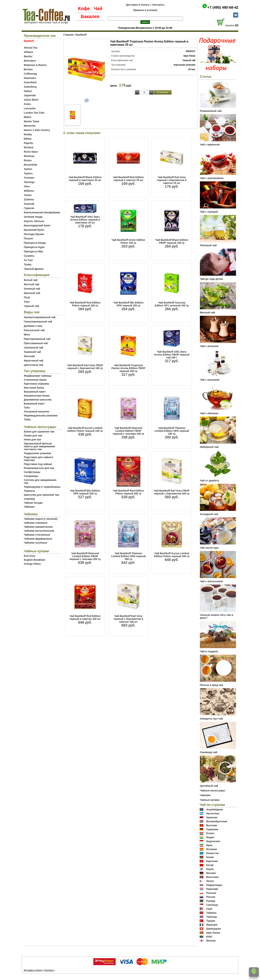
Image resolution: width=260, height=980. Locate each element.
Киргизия (212, 861)
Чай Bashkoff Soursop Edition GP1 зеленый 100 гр (172, 304)
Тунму (28, 264)
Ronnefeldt (30, 165)
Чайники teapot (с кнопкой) (41, 519)
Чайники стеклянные (37, 535)
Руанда (211, 901)
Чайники (29, 507)
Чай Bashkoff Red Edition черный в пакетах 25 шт (128, 179)
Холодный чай (209, 514)
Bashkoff (81, 35)
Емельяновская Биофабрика (42, 212)
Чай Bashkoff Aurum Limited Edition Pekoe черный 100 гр (85, 429)
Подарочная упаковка (37, 453)
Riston (28, 160)
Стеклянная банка (35, 380)
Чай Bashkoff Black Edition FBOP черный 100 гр (172, 241)
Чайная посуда (33, 503)
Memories (30, 126)
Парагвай (212, 889)
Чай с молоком (209, 346)
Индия (210, 837)
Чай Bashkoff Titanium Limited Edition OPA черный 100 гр (172, 431)
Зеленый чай (32, 289)
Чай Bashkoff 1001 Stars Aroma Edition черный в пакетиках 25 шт (85, 220)
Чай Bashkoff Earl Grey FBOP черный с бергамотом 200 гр (172, 492)
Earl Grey (29, 556)
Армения (212, 817)
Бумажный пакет (34, 404)
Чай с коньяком (210, 380)
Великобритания (217, 821)
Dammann (30, 78)
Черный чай (31, 306)
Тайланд (212, 917)
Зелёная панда (33, 217)
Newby (28, 134)
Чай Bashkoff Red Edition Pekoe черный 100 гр (85, 304)
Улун (27, 302)
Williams (29, 191)
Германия (212, 829)
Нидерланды (214, 885)
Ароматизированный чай (40, 317)
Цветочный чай (33, 365)
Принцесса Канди (35, 243)
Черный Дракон (34, 269)
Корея (210, 869)
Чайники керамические (38, 527)
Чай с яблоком (209, 413)
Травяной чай (32, 352)
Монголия (212, 877)
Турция (211, 921)
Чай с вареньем (210, 145)
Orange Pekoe (32, 564)
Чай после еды (209, 548)
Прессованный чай (36, 343)
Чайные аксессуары (213, 791)
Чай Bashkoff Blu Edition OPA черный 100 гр (128, 304)
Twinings (29, 182)
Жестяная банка (34, 388)
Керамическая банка (37, 396)
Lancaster (30, 108)
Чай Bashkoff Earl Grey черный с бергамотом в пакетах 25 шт (172, 180)
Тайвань (211, 913)
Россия (211, 897)
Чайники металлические (39, 531)
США (209, 909)
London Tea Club (34, 113)
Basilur (28, 56)
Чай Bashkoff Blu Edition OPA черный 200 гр (85, 492)
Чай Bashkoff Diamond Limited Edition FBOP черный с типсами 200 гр (85, 556)
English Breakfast (34, 560)
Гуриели (29, 208)
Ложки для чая (33, 436)
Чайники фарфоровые (38, 539)
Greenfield (30, 82)
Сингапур (212, 905)
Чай (98, 8)
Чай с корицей (209, 212)
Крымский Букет (34, 230)
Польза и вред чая (212, 685)
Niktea (28, 139)
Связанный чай (33, 348)
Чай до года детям (211, 279)
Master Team (32, 121)
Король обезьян (34, 221)
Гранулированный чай (38, 322)
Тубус (27, 419)
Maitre (28, 117)
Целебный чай (209, 786)
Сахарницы (31, 476)
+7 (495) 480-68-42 (223, 7)
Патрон (28, 238)
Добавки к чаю (33, 326)
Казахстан (213, 853)
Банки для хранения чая (39, 432)
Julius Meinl (31, 100)
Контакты (158, 5)
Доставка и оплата (138, 5)
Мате (27, 335)
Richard (29, 147)
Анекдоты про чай (211, 719)
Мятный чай (207, 313)
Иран (209, 845)
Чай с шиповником (212, 178)
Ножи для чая (32, 440)
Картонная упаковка (36, 384)
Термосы (29, 491)
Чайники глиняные (36, 523)
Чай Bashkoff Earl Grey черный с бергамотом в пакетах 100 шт (128, 619)
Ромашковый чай (211, 111)
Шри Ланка (213, 933)
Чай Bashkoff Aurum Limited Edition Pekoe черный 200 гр (172, 555)
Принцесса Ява (33, 251)
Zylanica (29, 199)
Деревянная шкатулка (38, 400)
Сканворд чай (209, 752)
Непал (210, 881)
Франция (212, 925)
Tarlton (28, 169)
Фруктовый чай (34, 361)
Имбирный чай (209, 447)
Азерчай (29, 204)
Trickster (29, 178)
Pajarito (28, 143)
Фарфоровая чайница (38, 376)
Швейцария (214, 929)
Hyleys (28, 91)
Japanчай (30, 95)
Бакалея (90, 16)
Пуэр (27, 297)
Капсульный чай (34, 330)
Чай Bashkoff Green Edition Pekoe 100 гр (128, 241)
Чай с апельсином (211, 581)
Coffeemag (30, 74)
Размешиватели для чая (39, 468)
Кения (210, 857)
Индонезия (213, 841)
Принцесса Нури (34, 247)
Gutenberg (30, 87)
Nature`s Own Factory (37, 130)
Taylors (28, 173)
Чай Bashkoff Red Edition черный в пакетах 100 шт (85, 617)
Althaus (28, 52)
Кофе (84, 8)
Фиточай (29, 356)
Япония (211, 941)
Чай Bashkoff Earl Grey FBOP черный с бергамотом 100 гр (85, 367)
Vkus (27, 186)
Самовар (29, 499)
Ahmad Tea (31, 48)
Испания (212, 849)
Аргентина (213, 813)
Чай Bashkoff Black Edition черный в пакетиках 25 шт (85, 179)
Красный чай (32, 293)
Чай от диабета (209, 481)
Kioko (27, 104)
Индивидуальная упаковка (41, 415)
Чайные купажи (210, 800)
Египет (210, 833)
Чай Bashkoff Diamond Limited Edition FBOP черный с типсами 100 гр (128, 431)
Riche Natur (31, 152)
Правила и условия (145, 10)
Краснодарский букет (37, 225)
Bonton (28, 69)
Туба (27, 408)
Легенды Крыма (34, 234)
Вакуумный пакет (35, 392)
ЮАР (209, 937)
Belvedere (30, 61)
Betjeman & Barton (35, 65)
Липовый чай (208, 245)
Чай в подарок (209, 651)
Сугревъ (29, 256)
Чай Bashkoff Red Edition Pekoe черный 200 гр (128, 492)
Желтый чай (32, 284)
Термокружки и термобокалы (42, 487)
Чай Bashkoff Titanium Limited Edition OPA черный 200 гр (128, 556)
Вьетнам (212, 825)
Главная (69, 35)
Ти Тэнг (28, 260)
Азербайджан (215, 809)
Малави (211, 873)
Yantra (28, 195)
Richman (29, 156)
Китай (210, 865)
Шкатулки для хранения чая (41, 495)
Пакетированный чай (37, 339)
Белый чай (31, 280)
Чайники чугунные (35, 543)
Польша (211, 893)
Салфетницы (32, 472)
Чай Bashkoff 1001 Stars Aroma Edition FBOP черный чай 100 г (172, 355)
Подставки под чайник (38, 464)
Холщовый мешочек (36, 412)
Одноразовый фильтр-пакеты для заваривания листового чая (39, 446)
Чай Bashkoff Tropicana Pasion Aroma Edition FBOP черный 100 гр (128, 368)
